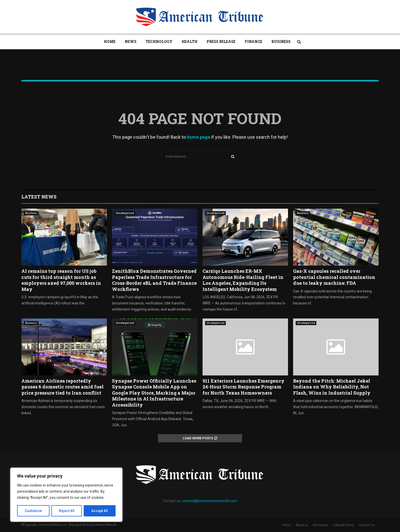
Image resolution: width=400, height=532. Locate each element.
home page (198, 137)
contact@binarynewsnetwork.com (210, 501)
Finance (253, 42)
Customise (34, 511)
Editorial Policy (343, 525)
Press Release (221, 42)
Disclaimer (321, 525)
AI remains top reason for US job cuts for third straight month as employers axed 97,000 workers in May (61, 280)
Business (281, 42)
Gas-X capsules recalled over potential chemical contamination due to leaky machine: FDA (334, 277)
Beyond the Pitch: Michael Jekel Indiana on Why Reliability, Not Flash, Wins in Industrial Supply (332, 387)
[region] (66, 495)
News (131, 42)
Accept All (100, 511)
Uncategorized (125, 213)
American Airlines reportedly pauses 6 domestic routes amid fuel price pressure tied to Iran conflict (62, 387)
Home (110, 42)
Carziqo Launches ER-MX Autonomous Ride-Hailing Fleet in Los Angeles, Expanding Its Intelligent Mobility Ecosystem (243, 280)
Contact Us (367, 525)
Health (190, 42)
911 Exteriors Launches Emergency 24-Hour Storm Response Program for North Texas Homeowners (243, 387)
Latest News (39, 197)
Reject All (67, 511)
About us (302, 525)
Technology (159, 42)
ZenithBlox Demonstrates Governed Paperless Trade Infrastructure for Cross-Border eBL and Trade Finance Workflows (154, 280)
